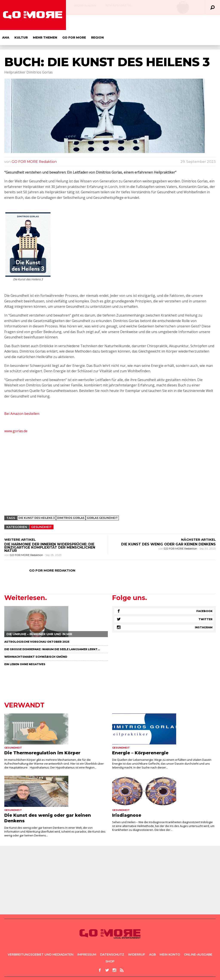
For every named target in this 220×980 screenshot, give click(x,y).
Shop (110, 946)
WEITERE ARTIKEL (20, 525)
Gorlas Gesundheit (102, 503)
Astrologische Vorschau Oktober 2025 (37, 627)
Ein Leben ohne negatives (25, 649)
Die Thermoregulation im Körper (42, 738)
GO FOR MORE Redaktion (34, 147)
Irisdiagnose (127, 800)
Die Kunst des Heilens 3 (37, 503)
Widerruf (137, 939)
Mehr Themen (111, 23)
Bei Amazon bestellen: (22, 399)
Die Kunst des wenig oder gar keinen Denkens (168, 529)
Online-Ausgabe (85, 6)
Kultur (87, 23)
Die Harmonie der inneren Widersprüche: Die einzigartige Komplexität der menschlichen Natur (50, 532)
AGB (152, 939)
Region (164, 23)
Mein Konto (170, 939)
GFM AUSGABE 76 (118, 5)
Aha (72, 23)
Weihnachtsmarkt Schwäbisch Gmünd (36, 642)
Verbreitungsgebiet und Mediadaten (41, 939)
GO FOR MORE (140, 23)
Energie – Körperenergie (140, 738)
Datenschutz (112, 939)
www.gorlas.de (16, 416)
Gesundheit (41, 512)
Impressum (87, 939)
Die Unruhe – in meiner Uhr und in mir (39, 619)
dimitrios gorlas (71, 503)
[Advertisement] (110, 466)
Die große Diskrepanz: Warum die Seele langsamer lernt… (52, 634)
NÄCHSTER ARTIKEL (198, 525)
